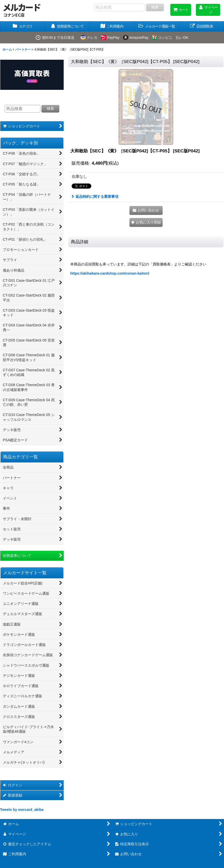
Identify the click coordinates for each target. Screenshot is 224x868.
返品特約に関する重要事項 (95, 197)
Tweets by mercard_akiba (22, 810)
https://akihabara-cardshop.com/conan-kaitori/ (110, 273)
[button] (157, 26)
